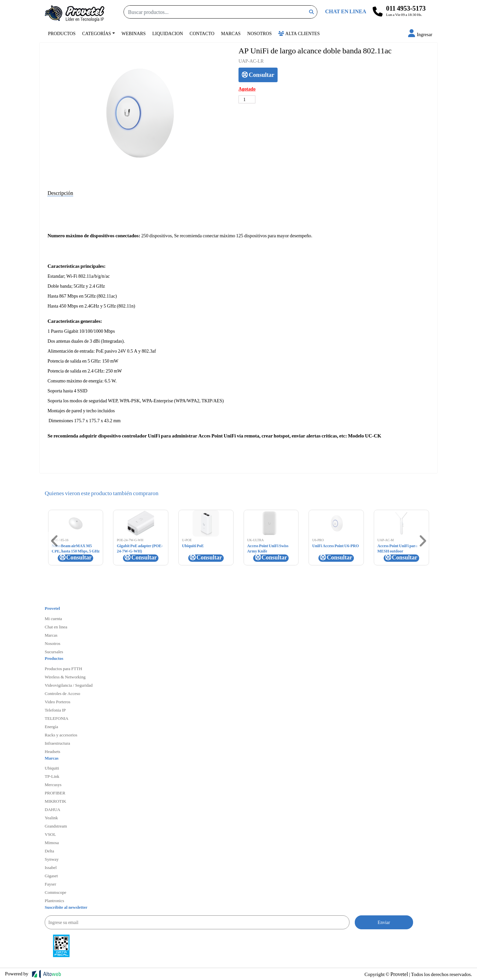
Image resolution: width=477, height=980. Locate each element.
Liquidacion (168, 33)
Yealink (51, 818)
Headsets (53, 751)
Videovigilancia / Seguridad (69, 685)
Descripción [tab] (60, 193)
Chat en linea (56, 627)
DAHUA (53, 809)
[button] (420, 34)
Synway (52, 859)
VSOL (50, 834)
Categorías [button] (97, 33)
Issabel (51, 867)
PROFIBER (55, 793)
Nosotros (259, 33)
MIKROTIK (55, 801)
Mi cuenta (53, 618)
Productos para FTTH (63, 668)
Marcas (231, 33)
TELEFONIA (57, 718)
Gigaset (51, 876)
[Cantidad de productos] (247, 99)
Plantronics (54, 900)
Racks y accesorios (61, 735)
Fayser (51, 884)
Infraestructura (57, 743)
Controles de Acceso (62, 693)
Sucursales (54, 652)
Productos (62, 33)
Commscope (55, 892)
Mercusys (53, 784)
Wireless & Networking (65, 677)
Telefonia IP (55, 710)
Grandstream (56, 826)
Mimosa (52, 842)
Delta (49, 851)
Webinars (134, 33)
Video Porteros (57, 702)
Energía (51, 726)
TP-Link (52, 776)
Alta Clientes (299, 33)
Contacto (202, 33)
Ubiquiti (52, 768)
